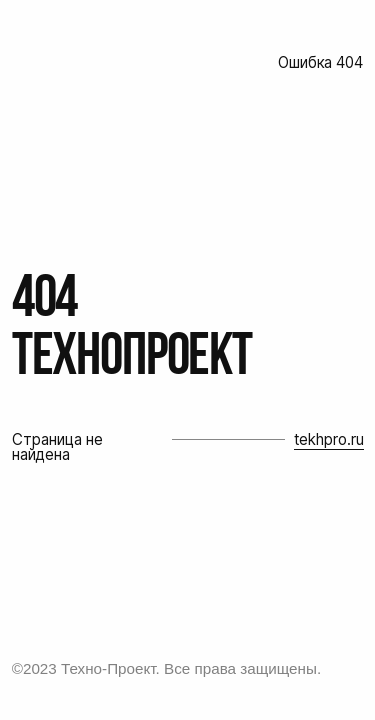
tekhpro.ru (329, 439)
